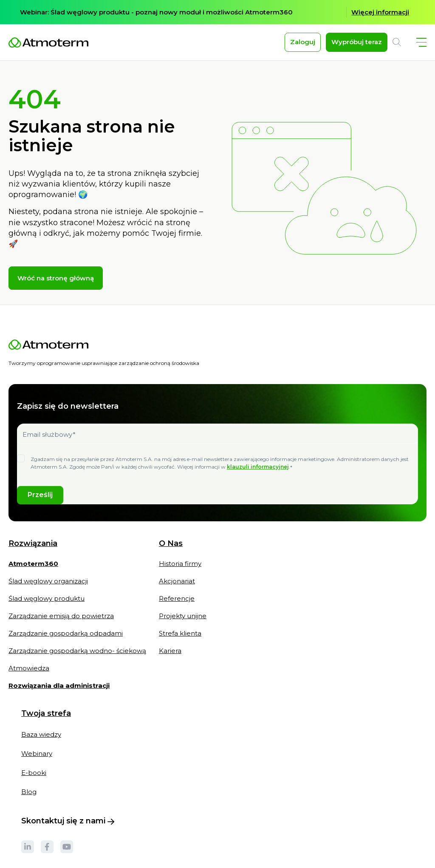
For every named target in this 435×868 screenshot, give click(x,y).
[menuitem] (33, 576)
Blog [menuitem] (29, 800)
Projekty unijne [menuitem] (183, 624)
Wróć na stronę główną (56, 286)
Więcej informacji (380, 12)
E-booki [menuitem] (34, 781)
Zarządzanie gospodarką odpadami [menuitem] (66, 641)
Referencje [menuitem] (177, 606)
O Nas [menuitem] (171, 552)
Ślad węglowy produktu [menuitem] (47, 606)
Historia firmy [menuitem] (180, 572)
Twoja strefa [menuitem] (46, 721)
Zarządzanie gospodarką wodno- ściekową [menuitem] (77, 659)
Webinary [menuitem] (37, 762)
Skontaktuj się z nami (68, 829)
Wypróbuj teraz (357, 42)
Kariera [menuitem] (170, 659)
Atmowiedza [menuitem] (29, 676)
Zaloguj (303, 42)
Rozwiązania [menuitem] (33, 552)
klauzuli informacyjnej (258, 475)
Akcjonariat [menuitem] (177, 589)
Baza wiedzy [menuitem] (41, 742)
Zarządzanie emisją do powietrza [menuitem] (61, 624)
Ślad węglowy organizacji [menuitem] (48, 589)
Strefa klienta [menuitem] (180, 641)
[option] (217, 12)
